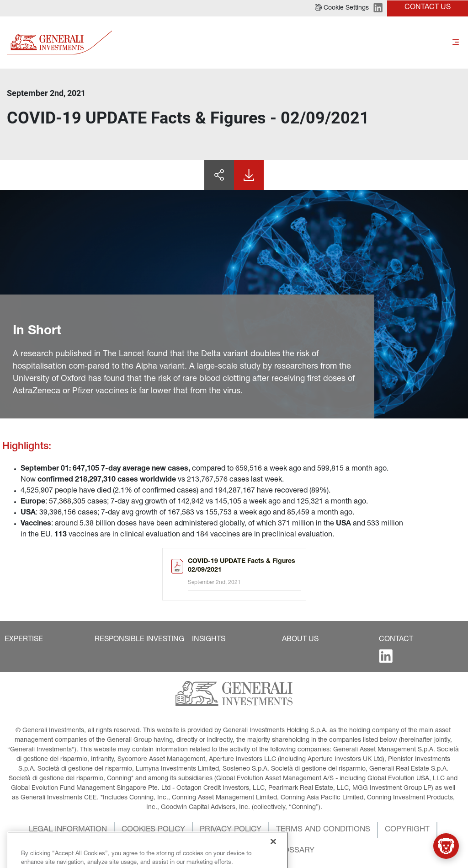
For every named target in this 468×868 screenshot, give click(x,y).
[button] (342, 8)
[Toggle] (456, 42)
